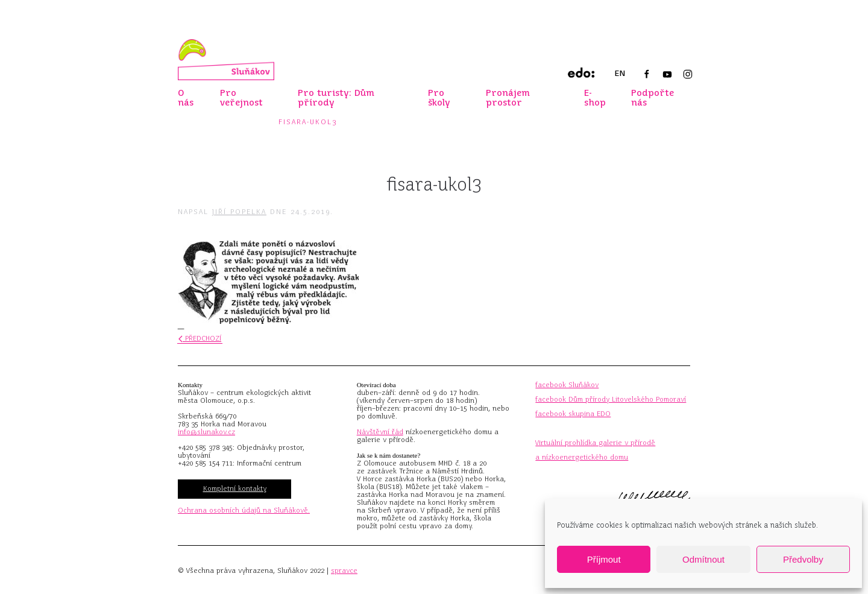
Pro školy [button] (439, 98)
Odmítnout (703, 559)
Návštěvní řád (380, 432)
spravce (344, 570)
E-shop (595, 98)
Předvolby (803, 559)
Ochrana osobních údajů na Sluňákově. (244, 510)
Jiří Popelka (239, 212)
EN (620, 73)
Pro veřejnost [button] (241, 98)
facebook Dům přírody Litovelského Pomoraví (611, 399)
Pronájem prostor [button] (508, 98)
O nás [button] (186, 98)
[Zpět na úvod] (226, 60)
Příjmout (604, 559)
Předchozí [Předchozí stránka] (200, 338)
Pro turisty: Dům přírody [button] (336, 98)
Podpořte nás (653, 98)
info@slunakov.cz (206, 432)
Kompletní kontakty (235, 488)
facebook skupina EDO (573, 414)
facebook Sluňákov (567, 385)
